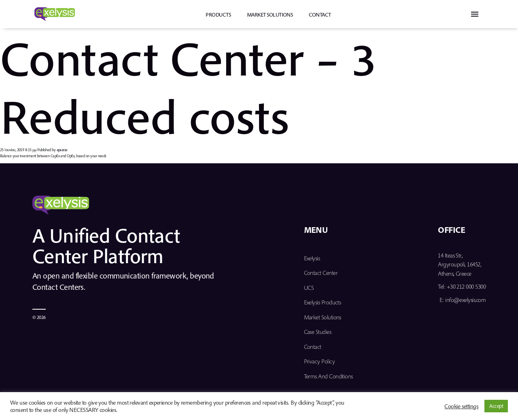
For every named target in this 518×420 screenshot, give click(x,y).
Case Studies (318, 332)
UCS (309, 288)
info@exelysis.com (465, 300)
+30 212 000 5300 (466, 286)
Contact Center (321, 273)
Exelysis (312, 258)
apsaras (62, 150)
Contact (320, 15)
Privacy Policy (319, 361)
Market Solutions (270, 15)
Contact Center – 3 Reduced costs (188, 87)
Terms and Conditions (328, 376)
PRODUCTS (218, 15)
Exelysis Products (323, 302)
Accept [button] (496, 406)
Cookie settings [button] (461, 406)
